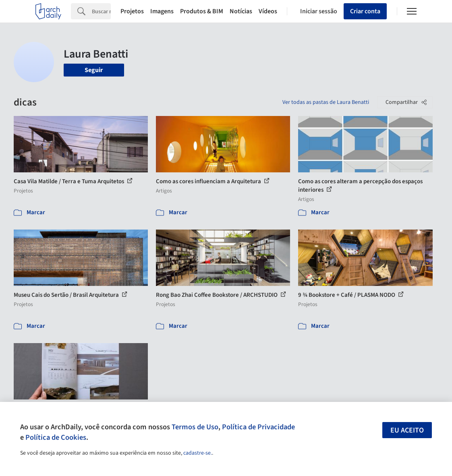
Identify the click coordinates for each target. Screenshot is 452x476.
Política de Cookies (56, 437)
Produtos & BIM (202, 11)
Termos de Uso (195, 427)
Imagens (162, 11)
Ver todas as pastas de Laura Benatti (326, 102)
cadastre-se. (198, 453)
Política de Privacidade (258, 427)
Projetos (132, 11)
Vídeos (268, 11)
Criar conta (365, 11)
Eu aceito (407, 430)
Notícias (241, 11)
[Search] (101, 11)
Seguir (94, 70)
